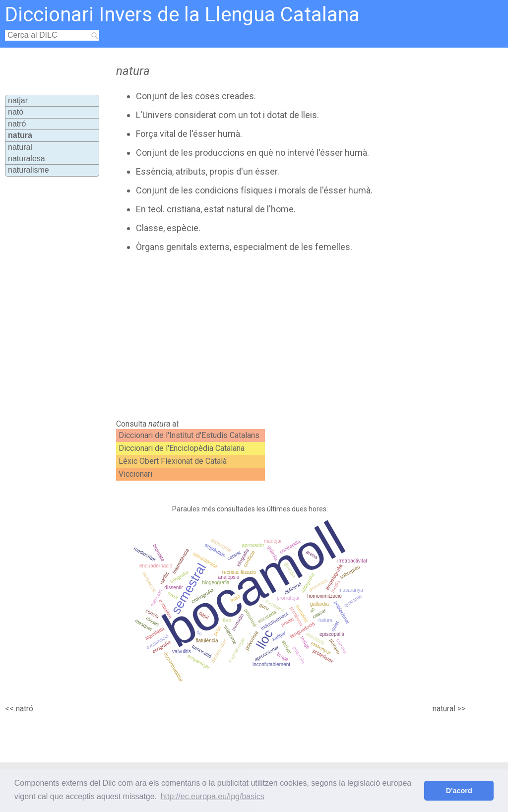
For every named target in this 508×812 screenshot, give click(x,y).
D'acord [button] (459, 791)
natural (20, 147)
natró (17, 124)
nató (16, 112)
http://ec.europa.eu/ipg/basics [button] (213, 796)
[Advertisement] (282, 336)
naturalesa (27, 158)
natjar (18, 100)
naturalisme (29, 170)
